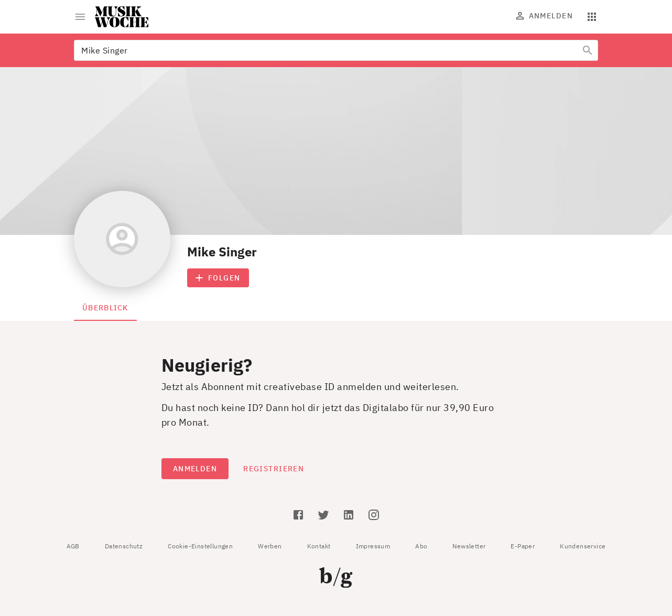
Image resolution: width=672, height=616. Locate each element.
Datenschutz (124, 546)
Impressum (373, 546)
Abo (421, 546)
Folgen (218, 278)
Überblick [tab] (105, 308)
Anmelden (545, 16)
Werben (270, 546)
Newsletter (469, 546)
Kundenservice (583, 546)
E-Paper (523, 546)
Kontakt (319, 546)
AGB (73, 546)
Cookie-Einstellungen (200, 546)
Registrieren (274, 469)
